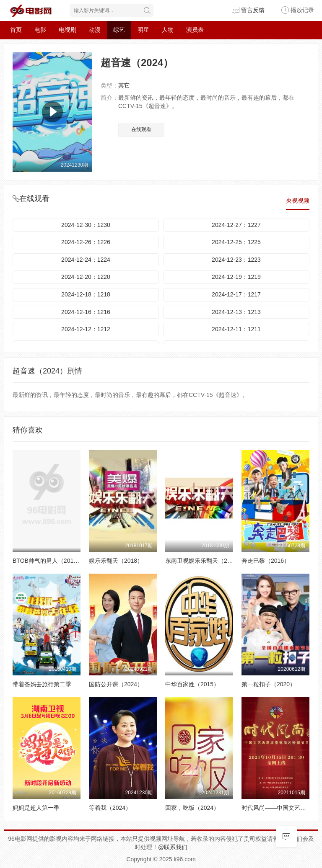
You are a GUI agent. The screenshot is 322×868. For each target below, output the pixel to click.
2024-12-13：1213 (236, 312)
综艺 (119, 30)
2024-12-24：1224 (86, 260)
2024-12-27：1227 (236, 225)
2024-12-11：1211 (236, 329)
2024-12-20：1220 (86, 277)
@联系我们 (173, 847)
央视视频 (298, 201)
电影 (40, 30)
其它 (124, 85)
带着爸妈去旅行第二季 (42, 684)
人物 (168, 30)
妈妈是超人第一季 (36, 808)
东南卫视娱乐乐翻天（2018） (204, 561)
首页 (16, 30)
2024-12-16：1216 (86, 312)
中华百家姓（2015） (192, 684)
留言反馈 (248, 10)
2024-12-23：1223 (236, 260)
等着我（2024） (110, 808)
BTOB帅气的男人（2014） (48, 561)
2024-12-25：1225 (236, 242)
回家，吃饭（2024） (192, 808)
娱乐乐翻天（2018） (116, 561)
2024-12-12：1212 (86, 329)
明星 (143, 30)
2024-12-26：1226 (86, 242)
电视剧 (68, 30)
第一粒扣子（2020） (269, 684)
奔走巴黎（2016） (266, 561)
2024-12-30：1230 (86, 225)
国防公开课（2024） (116, 684)
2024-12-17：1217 (236, 294)
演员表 (195, 30)
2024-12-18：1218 (86, 294)
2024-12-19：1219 (236, 277)
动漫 (95, 30)
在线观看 (141, 129)
